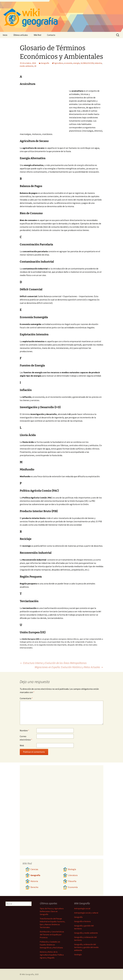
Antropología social (82, 908)
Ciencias (32, 869)
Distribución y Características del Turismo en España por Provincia (52, 935)
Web (22, 745)
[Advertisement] (44, 110)
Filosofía (70, 881)
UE (35, 66)
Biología (69, 869)
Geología (78, 954)
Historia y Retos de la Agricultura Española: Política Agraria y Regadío (52, 955)
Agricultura (59, 63)
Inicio (5, 35)
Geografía (45, 63)
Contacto (51, 35)
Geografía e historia (82, 921)
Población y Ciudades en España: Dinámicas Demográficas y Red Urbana (51, 945)
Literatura (70, 875)
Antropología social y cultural (86, 913)
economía (68, 63)
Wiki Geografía (28, 974)
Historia (32, 881)
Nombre (24, 730)
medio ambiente (27, 66)
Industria (98, 63)
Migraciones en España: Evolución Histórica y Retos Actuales (69, 667)
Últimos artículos (21, 35)
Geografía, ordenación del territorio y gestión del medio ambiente (86, 947)
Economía (70, 887)
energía (76, 63)
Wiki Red (37, 35)
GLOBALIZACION (87, 63)
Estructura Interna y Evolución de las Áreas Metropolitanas (53, 663)
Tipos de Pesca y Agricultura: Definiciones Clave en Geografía (52, 911)
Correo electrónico (26, 738)
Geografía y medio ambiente (86, 933)
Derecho (32, 887)
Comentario (26, 698)
